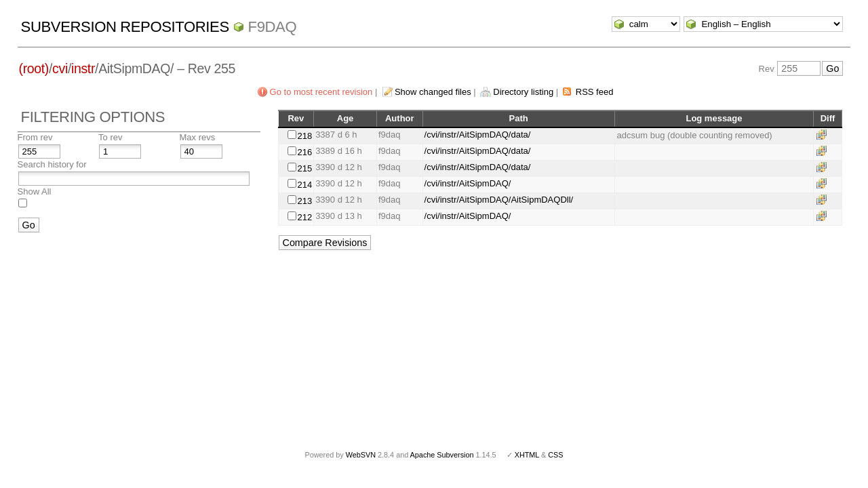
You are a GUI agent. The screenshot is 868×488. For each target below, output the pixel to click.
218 (304, 136)
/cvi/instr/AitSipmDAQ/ (468, 183)
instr (83, 68)
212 (304, 217)
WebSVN (361, 455)
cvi (60, 68)
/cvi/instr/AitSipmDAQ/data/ (478, 135)
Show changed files (433, 92)
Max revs (198, 137)
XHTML (527, 455)
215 (304, 168)
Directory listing (523, 92)
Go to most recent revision (321, 92)
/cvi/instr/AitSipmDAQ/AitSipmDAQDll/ (499, 200)
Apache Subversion (442, 455)
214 (304, 185)
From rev (35, 137)
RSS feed (595, 92)
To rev (110, 137)
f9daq (273, 27)
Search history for (52, 164)
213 (304, 201)
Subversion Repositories (125, 27)
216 (304, 152)
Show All (35, 191)
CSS (555, 455)
